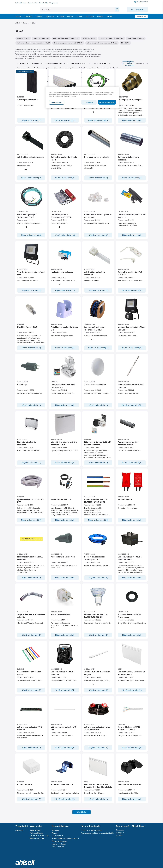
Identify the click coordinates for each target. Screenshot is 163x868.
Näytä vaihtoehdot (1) (132, 120)
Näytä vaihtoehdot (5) (98, 290)
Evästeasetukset (58, 847)
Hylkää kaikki (89, 102)
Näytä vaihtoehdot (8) (65, 463)
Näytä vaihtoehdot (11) (132, 691)
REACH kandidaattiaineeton (100, 63)
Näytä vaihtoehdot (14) (31, 235)
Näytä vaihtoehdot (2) (31, 120)
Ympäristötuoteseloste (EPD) (57, 63)
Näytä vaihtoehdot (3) (65, 178)
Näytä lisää (81, 816)
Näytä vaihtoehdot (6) (65, 120)
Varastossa (37, 63)
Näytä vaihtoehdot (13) (31, 178)
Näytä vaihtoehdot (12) (31, 520)
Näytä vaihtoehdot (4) (65, 691)
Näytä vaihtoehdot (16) (98, 348)
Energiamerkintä (78, 63)
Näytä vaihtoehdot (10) (65, 290)
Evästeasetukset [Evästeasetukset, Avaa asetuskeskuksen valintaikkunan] (57, 102)
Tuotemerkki (23, 63)
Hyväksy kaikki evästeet (107, 102)
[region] (82, 98)
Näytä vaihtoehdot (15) (98, 120)
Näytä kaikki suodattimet (122, 63)
